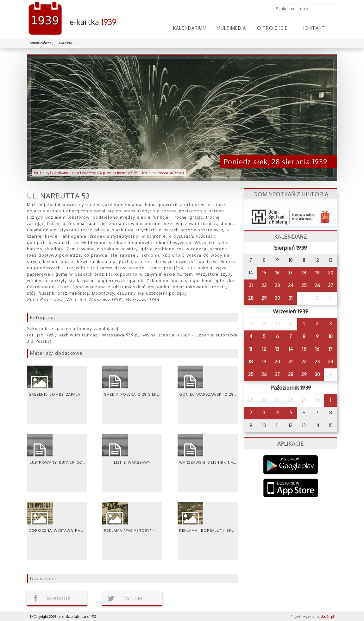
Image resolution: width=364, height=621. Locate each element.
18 (304, 273)
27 (330, 285)
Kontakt (314, 28)
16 (277, 273)
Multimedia (231, 28)
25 (304, 285)
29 (264, 298)
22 (264, 285)
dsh (291, 215)
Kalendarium (190, 28)
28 (251, 298)
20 (331, 273)
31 (291, 298)
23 (277, 285)
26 (317, 285)
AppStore (291, 489)
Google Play (291, 465)
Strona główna (41, 43)
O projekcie (272, 28)
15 (264, 273)
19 (317, 273)
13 (277, 349)
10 (331, 336)
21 (251, 285)
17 (291, 273)
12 (264, 349)
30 (277, 298)
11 (251, 349)
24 (291, 285)
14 (291, 349)
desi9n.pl (327, 617)
